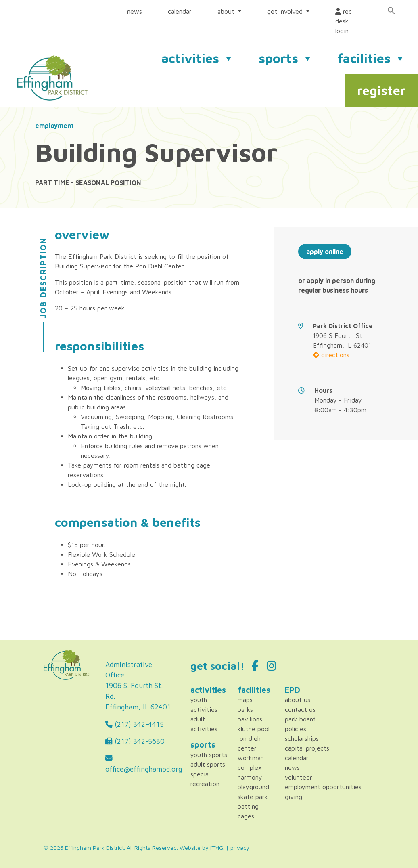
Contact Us (300, 709)
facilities (372, 58)
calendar (180, 11)
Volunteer (299, 777)
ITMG (217, 848)
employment (54, 126)
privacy (240, 848)
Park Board (300, 719)
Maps (245, 700)
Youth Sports (209, 755)
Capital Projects (307, 748)
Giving (294, 797)
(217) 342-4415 (135, 724)
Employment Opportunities (323, 787)
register (381, 90)
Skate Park (253, 797)
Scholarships (302, 738)
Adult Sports (208, 764)
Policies (296, 729)
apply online (325, 252)
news (135, 11)
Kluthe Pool (254, 729)
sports (286, 58)
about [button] (227, 11)
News (292, 767)
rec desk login (344, 21)
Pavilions (250, 719)
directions (331, 355)
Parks (245, 709)
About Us (298, 700)
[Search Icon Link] (391, 10)
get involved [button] (286, 11)
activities (198, 58)
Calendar (297, 758)
